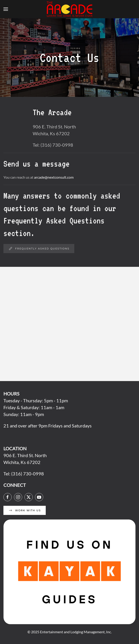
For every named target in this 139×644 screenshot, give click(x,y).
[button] (6, 9)
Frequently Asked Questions (39, 249)
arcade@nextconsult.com (54, 177)
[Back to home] (69, 9)
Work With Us (25, 510)
